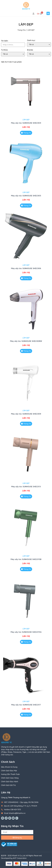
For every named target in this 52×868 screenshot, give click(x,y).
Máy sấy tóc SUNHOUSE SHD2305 (26, 196)
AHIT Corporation (20, 858)
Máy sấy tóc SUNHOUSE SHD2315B (26, 559)
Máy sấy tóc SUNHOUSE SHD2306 (26, 268)
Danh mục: (31, 40)
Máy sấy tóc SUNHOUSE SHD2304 (26, 123)
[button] (48, 13)
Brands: (30, 50)
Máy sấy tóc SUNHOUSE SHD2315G (26, 632)
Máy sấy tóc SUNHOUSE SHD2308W (26, 341)
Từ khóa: (4, 50)
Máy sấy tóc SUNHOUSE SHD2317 (26, 705)
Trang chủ (22, 30)
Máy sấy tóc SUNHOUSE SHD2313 (26, 487)
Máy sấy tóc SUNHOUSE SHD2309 (26, 414)
